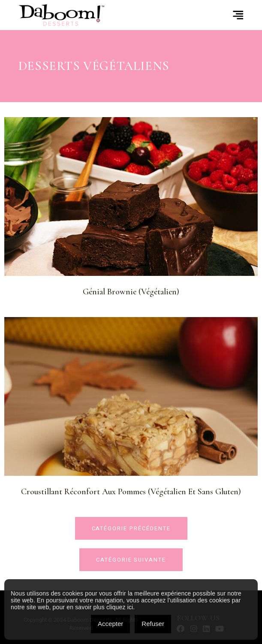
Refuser (153, 624)
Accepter (110, 624)
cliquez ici (120, 607)
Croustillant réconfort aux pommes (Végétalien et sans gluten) (131, 492)
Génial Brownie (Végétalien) (131, 292)
